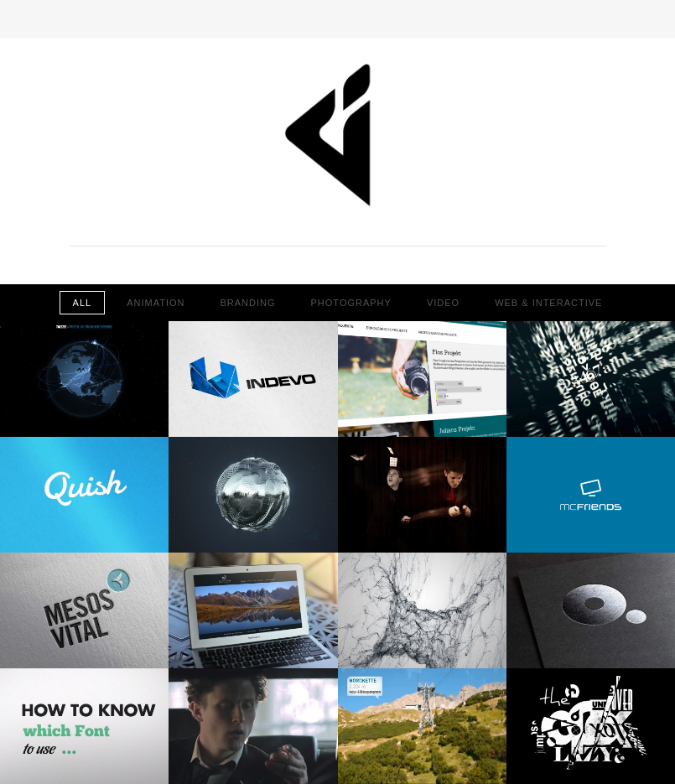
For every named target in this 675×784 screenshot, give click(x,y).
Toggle (337, 19)
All (83, 303)
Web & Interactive (548, 303)
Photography (351, 303)
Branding (247, 303)
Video (443, 303)
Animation (156, 303)
